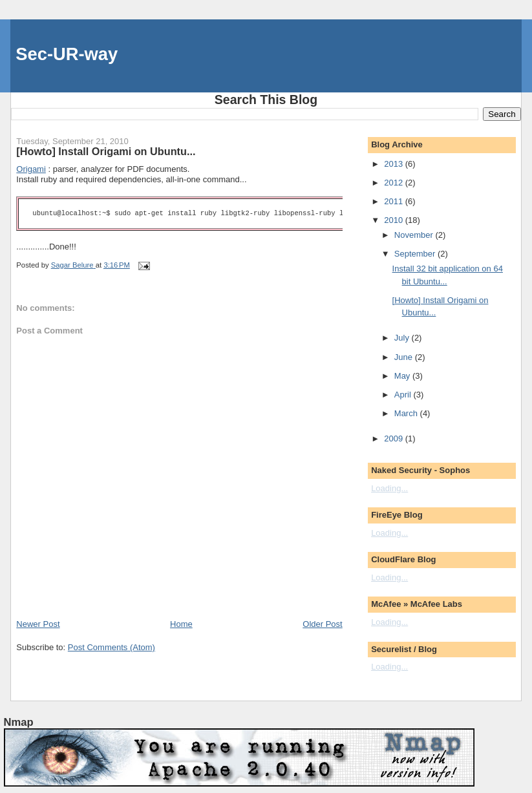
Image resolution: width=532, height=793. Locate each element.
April (404, 395)
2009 (395, 439)
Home (181, 624)
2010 (395, 220)
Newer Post (38, 624)
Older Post (322, 624)
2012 (395, 183)
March (407, 413)
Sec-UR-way (67, 54)
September (416, 254)
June (405, 357)
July (403, 338)
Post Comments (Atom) (112, 647)
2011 (395, 201)
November (415, 235)
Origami (31, 169)
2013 (395, 164)
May (403, 376)
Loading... (389, 488)
